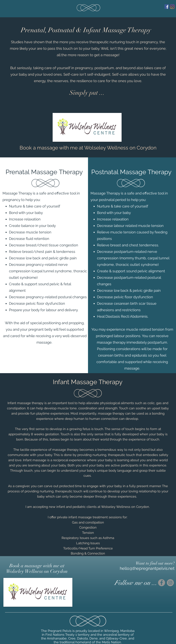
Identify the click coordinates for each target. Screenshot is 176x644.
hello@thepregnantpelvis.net (147, 568)
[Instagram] (172, 7)
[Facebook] (167, 7)
